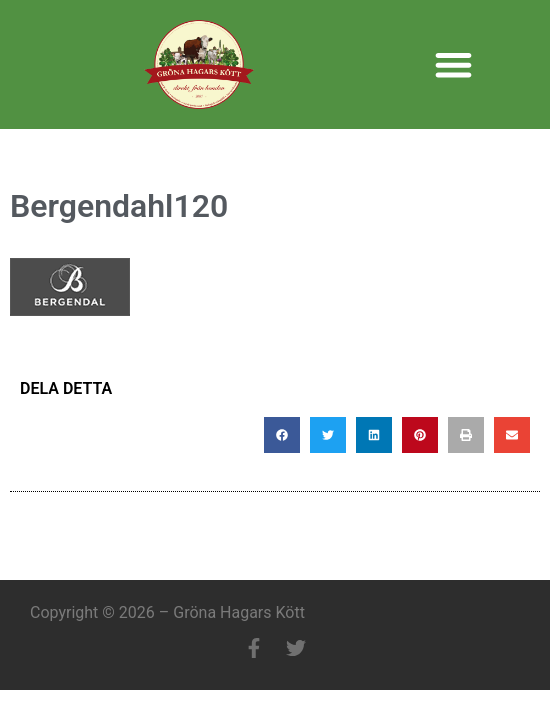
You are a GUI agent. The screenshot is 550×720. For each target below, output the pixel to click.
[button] (453, 64)
